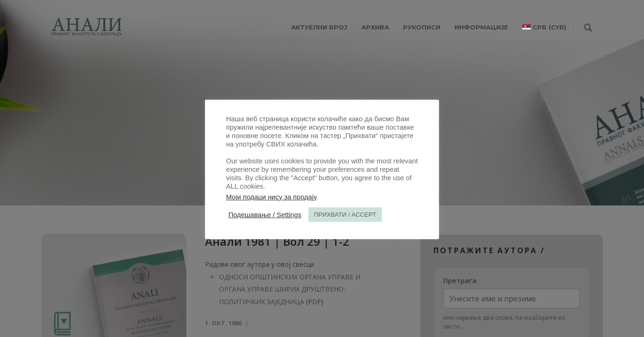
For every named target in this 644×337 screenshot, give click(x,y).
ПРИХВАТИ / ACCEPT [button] (345, 215)
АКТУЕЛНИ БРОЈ (319, 27)
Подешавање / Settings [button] (265, 215)
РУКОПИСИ (422, 27)
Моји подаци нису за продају (271, 197)
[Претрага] (588, 28)
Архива (375, 27)
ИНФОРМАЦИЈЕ (481, 27)
